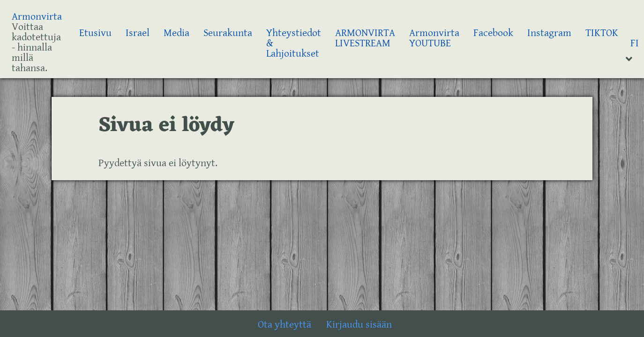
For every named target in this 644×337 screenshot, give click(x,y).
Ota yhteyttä (285, 325)
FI (635, 43)
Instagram (549, 33)
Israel (138, 33)
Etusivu (95, 33)
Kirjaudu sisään (359, 325)
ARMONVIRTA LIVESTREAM (365, 38)
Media (176, 33)
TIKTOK (602, 33)
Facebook (493, 33)
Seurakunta (228, 33)
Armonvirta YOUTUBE (434, 38)
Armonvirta (37, 17)
